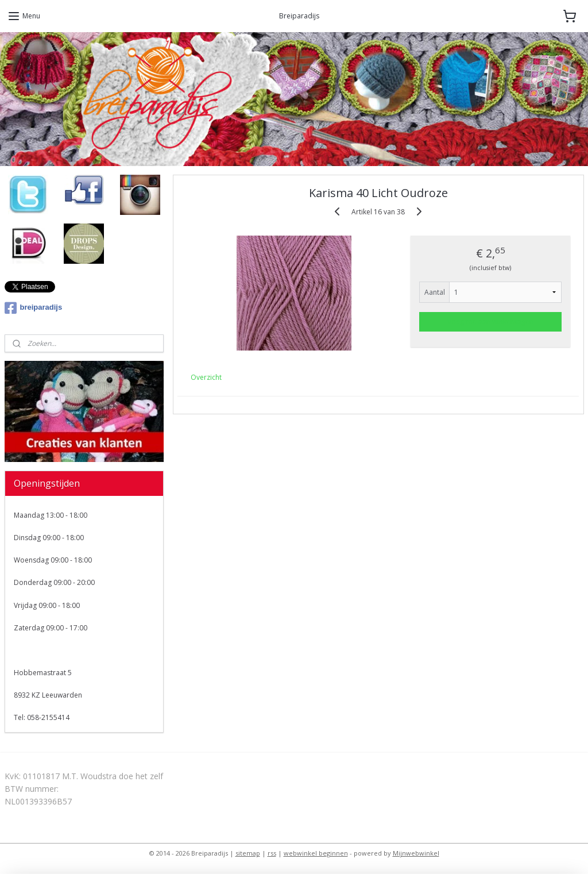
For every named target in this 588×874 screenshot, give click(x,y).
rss (272, 853)
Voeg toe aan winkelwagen (490, 321)
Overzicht (206, 377)
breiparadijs (34, 308)
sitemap (248, 853)
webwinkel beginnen (316, 853)
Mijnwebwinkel (416, 853)
